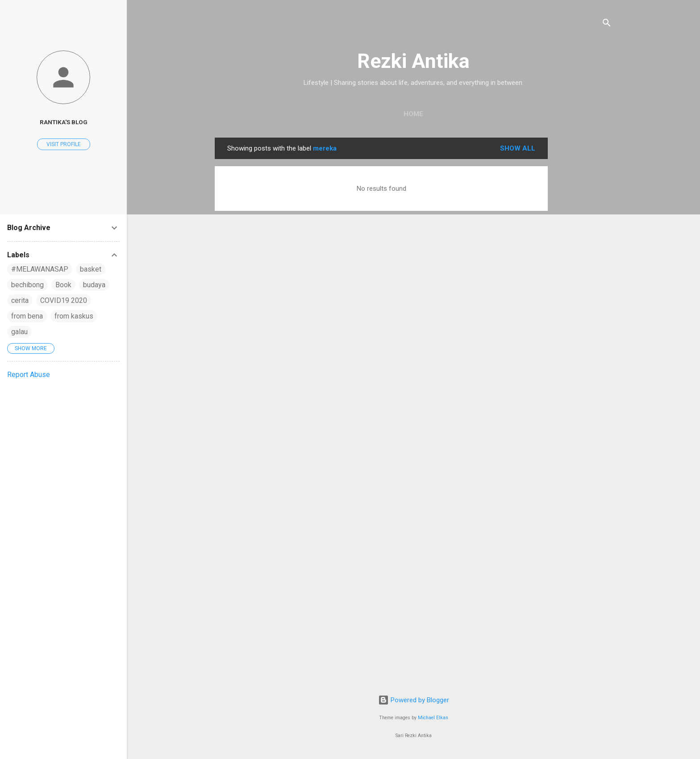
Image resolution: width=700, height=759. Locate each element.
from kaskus (74, 316)
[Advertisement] (583, 272)
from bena (27, 316)
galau (19, 332)
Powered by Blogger (414, 700)
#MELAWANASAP (40, 269)
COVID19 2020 (64, 300)
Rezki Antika (413, 61)
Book (63, 285)
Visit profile (64, 144)
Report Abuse (29, 375)
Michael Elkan (433, 718)
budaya (94, 285)
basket (91, 269)
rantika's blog (64, 122)
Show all (518, 148)
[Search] (607, 24)
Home (413, 114)
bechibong (27, 285)
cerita (20, 300)
